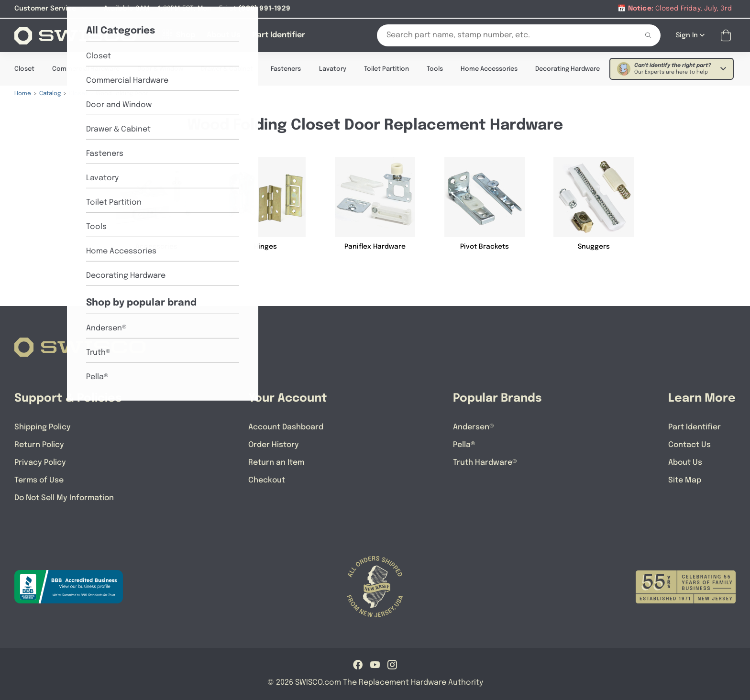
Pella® (464, 444)
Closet (24, 69)
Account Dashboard (286, 427)
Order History (274, 444)
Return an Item (276, 462)
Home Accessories (489, 69)
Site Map (685, 480)
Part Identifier (695, 427)
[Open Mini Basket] (728, 35)
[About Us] (224, 35)
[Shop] (179, 35)
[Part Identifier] (279, 35)
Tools (435, 69)
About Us (685, 462)
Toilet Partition (386, 69)
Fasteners (286, 69)
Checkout (267, 480)
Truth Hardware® (485, 462)
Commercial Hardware (86, 69)
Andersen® (474, 427)
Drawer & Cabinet (227, 69)
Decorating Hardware (568, 69)
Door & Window (160, 69)
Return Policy (39, 444)
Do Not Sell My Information (64, 498)
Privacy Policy (40, 462)
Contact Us (689, 444)
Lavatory (333, 69)
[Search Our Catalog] (500, 35)
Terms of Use (39, 480)
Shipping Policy (43, 427)
